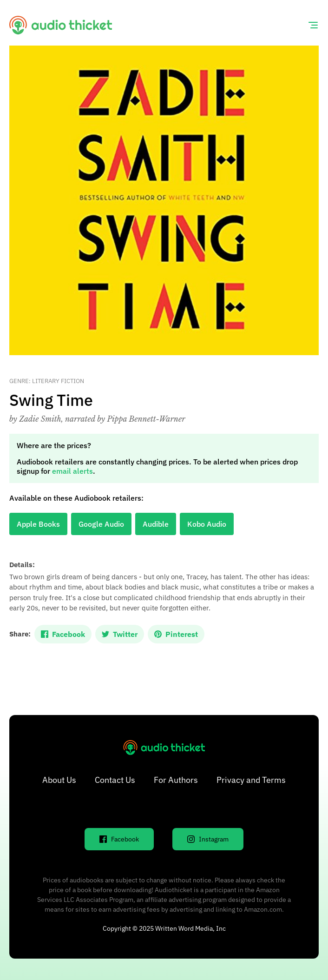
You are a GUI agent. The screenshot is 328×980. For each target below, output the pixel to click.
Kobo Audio (207, 524)
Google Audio (101, 524)
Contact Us (115, 780)
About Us (59, 780)
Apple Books (38, 524)
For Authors (176, 780)
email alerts (72, 471)
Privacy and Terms (251, 780)
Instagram (208, 839)
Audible (156, 524)
